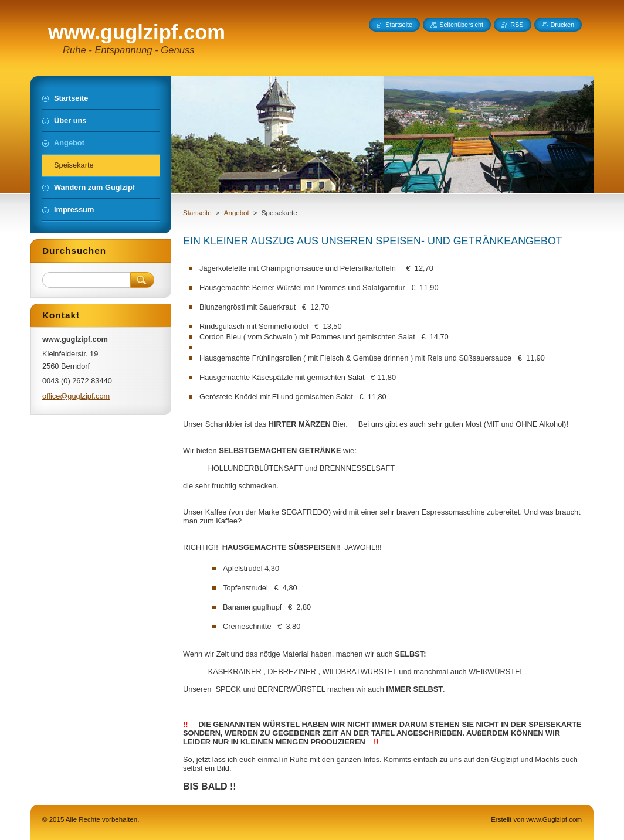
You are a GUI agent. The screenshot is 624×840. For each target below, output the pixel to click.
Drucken (563, 25)
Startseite (197, 213)
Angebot (237, 213)
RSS (517, 25)
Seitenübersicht (461, 25)
